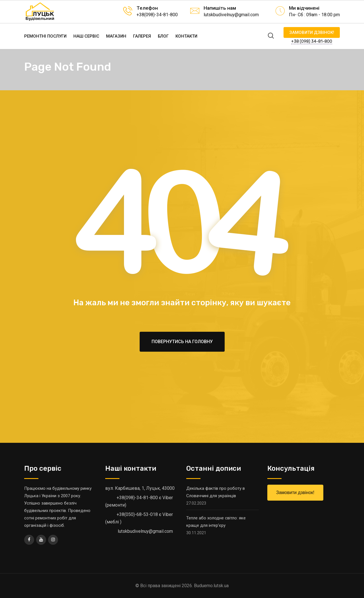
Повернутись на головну (182, 342)
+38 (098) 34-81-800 (312, 41)
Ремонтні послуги (45, 36)
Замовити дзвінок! (312, 32)
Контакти (186, 36)
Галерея (142, 36)
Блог (163, 36)
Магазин (116, 36)
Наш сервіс (86, 36)
